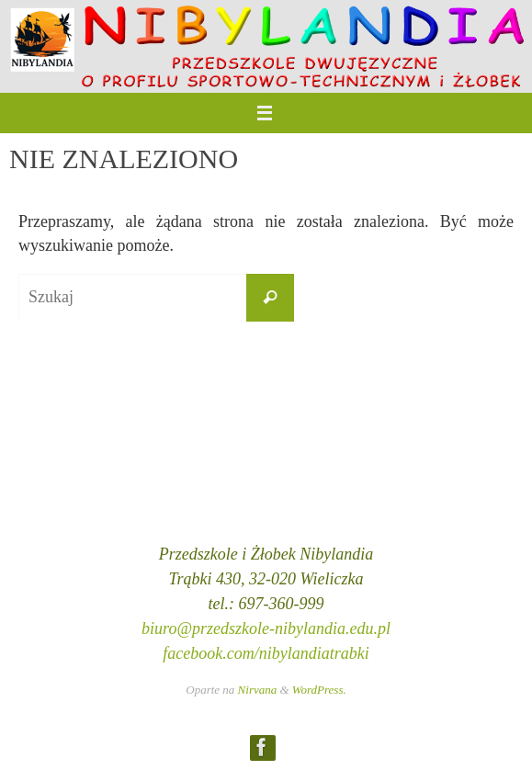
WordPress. (319, 690)
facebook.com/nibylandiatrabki (266, 653)
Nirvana (258, 690)
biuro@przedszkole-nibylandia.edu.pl (266, 628)
